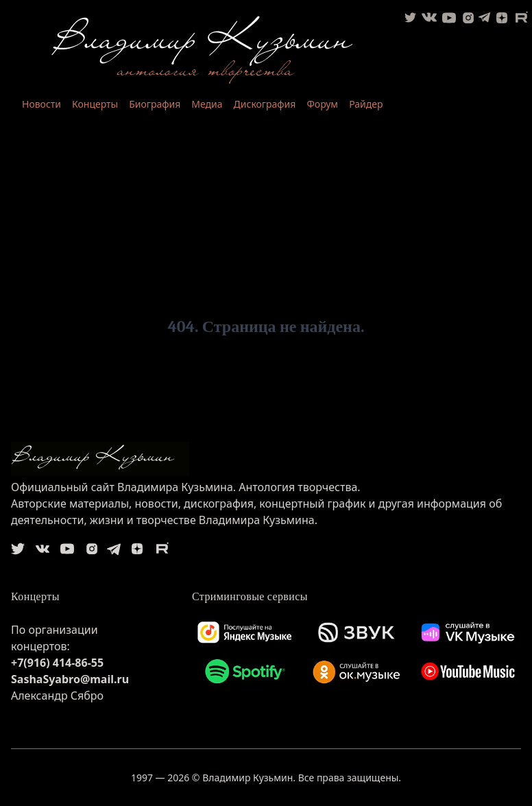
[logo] (266, 459)
